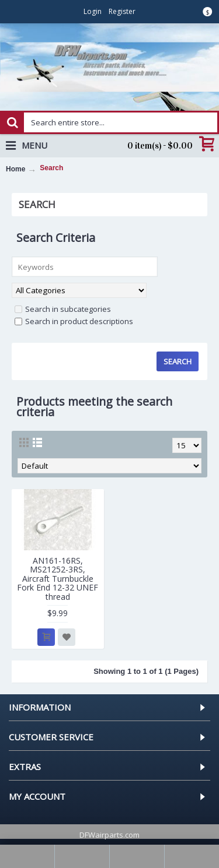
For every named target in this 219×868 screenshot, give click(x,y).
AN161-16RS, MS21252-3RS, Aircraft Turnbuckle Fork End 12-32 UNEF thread (58, 579)
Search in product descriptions (74, 321)
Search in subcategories (63, 309)
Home (15, 169)
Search (51, 168)
